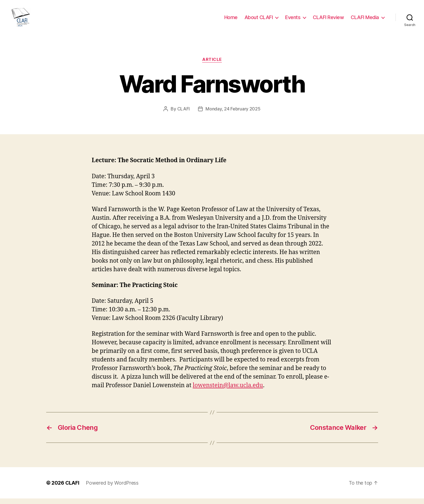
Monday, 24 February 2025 (233, 114)
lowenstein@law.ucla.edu (228, 391)
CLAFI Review (328, 20)
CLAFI (184, 114)
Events (293, 20)
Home (231, 20)
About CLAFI (259, 20)
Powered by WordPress (112, 488)
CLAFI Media (365, 20)
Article (212, 65)
